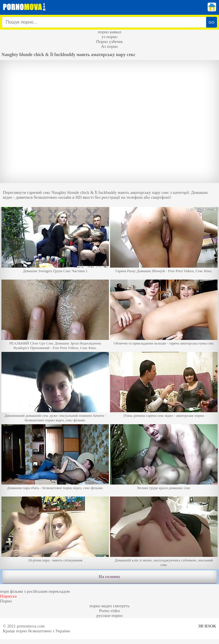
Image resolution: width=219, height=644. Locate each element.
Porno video (110, 611)
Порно (6, 601)
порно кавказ (110, 32)
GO (211, 22)
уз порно (109, 37)
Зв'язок (207, 626)
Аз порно (109, 46)
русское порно (109, 616)
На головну (109, 577)
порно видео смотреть (110, 606)
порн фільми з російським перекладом (35, 591)
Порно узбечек (109, 42)
